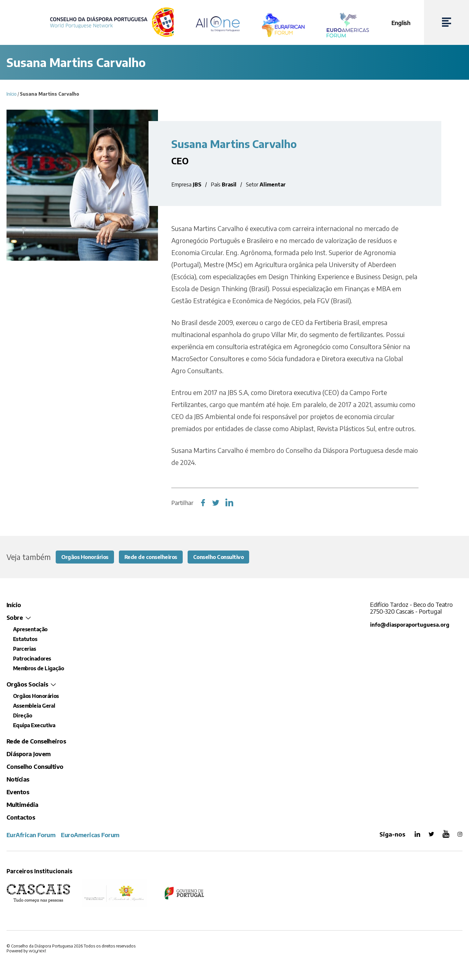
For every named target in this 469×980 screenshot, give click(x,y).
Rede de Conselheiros (36, 742)
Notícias (18, 780)
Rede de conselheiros (160, 557)
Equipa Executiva (34, 726)
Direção (22, 716)
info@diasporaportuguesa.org (411, 625)
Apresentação (30, 630)
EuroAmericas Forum (90, 835)
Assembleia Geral (34, 706)
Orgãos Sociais (27, 685)
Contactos (21, 818)
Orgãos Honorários (88, 557)
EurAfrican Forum (31, 835)
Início (12, 94)
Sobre (15, 618)
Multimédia (22, 805)
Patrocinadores (32, 659)
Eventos (18, 792)
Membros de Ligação (38, 669)
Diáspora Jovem (28, 754)
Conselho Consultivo (233, 557)
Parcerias (24, 649)
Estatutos (25, 640)
